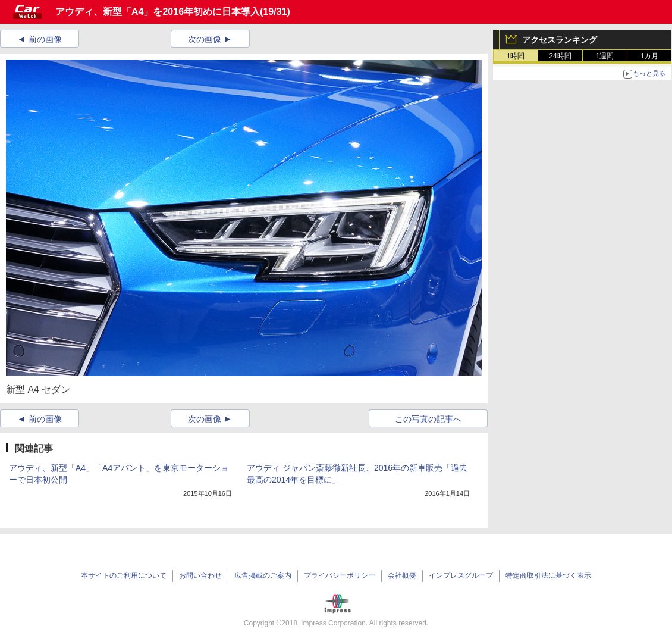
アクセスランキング (560, 40)
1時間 (516, 56)
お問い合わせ (200, 575)
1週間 (605, 56)
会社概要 (402, 575)
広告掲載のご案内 (263, 575)
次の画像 (205, 39)
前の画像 (45, 39)
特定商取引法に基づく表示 (548, 575)
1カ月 (650, 56)
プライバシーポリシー (340, 575)
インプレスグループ (461, 575)
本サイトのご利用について (124, 575)
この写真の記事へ (428, 419)
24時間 (560, 56)
